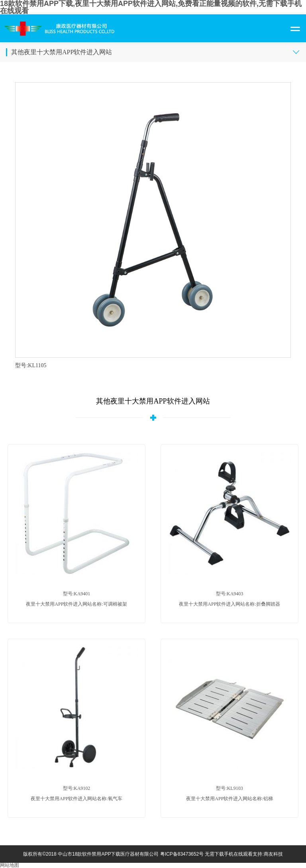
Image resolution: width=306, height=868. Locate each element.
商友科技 (273, 854)
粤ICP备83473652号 (182, 854)
